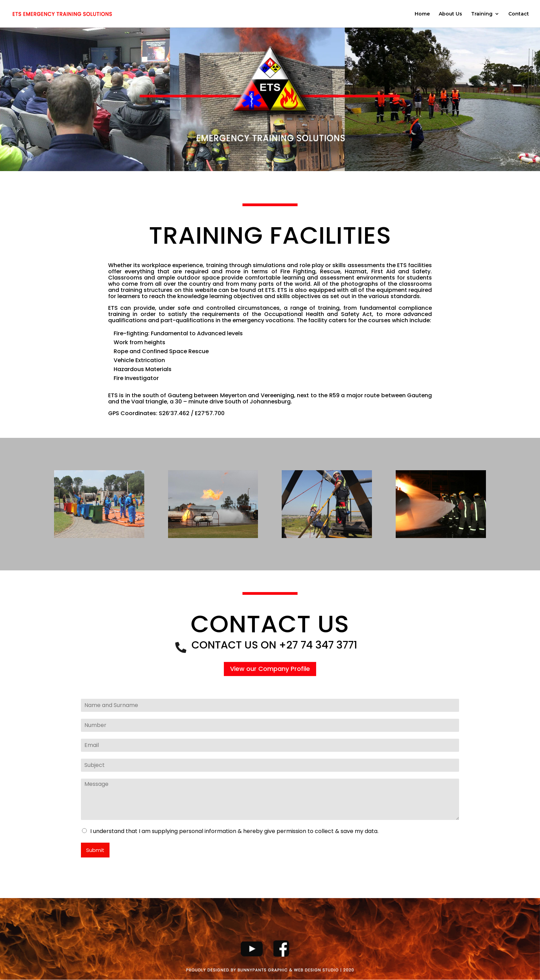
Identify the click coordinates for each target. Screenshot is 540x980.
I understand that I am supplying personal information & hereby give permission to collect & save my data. (234, 831)
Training (482, 14)
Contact (519, 14)
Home (422, 14)
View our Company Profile (270, 669)
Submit (95, 850)
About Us (450, 14)
